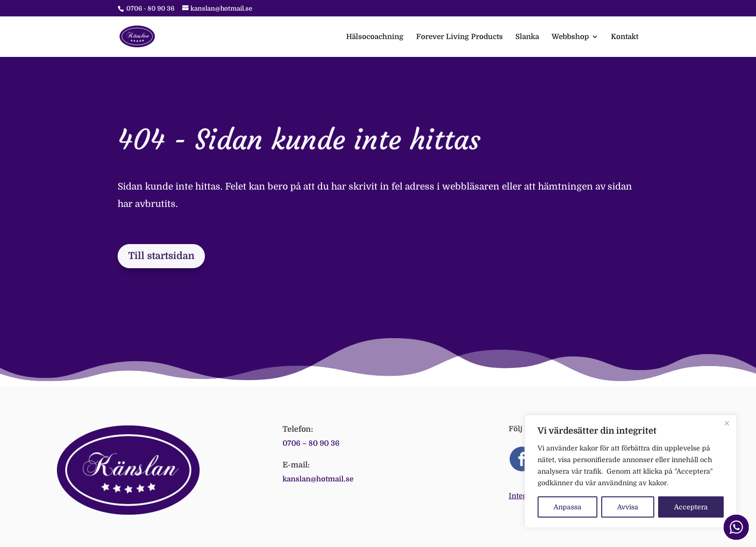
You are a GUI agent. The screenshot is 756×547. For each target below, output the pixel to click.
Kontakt (625, 37)
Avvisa (628, 507)
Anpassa (567, 507)
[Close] (727, 423)
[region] (631, 471)
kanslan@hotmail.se (318, 479)
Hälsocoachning (375, 37)
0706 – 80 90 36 (311, 443)
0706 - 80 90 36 (150, 8)
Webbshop (570, 37)
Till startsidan (161, 256)
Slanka (527, 37)
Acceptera (691, 507)
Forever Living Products (459, 37)
